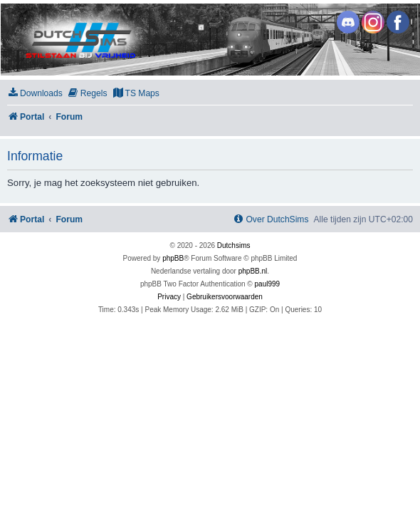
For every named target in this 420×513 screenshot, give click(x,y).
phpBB (173, 258)
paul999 (268, 284)
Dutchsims (234, 245)
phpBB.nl (253, 271)
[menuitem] (35, 94)
